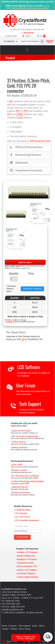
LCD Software (29, 367)
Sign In (28, 36)
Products (13, 626)
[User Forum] (22, 517)
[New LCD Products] (19, 447)
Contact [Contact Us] (5, 629)
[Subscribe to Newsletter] (22, 537)
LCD (20, 118)
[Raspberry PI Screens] (27, 559)
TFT (9, 114)
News (35, 626)
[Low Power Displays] (26, 573)
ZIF (11, 101)
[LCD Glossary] (21, 513)
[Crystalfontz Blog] (22, 510)
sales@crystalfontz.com (12, 610)
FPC (26, 111)
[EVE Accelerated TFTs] (27, 566)
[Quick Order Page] (17, 465)
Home (4, 626)
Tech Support (30, 404)
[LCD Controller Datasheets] (27, 520)
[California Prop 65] (20, 487)
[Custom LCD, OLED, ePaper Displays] (28, 577)
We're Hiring (24, 629)
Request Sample (32, 289)
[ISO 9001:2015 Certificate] (25, 476)
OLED (20, 114)
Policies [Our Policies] (14, 629)
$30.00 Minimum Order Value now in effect (30, 8)
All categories (10, 41)
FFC (18, 111)
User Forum (26, 385)
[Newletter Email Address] (27, 531)
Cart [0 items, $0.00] (41, 36)
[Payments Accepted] (21, 493)
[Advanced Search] (21, 431)
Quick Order (11, 36)
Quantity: (14, 273)
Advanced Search (50, 41)
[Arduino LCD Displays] (27, 570)
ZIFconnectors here (40, 141)
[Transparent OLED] (25, 563)
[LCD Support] (25, 436)
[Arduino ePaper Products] (26, 556)
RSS (19, 339)
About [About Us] (42, 626)
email (9, 339)
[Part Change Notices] (19, 442)
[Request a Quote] (19, 470)
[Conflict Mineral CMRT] (28, 481)
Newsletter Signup (22, 526)
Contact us (10, 322)
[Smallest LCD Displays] (27, 552)
